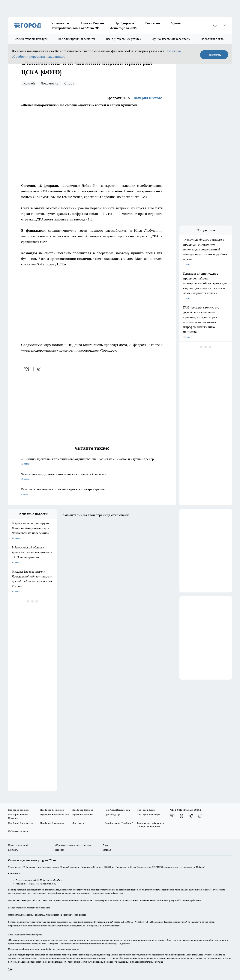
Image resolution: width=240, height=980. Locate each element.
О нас (105, 845)
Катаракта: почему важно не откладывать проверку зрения (92, 492)
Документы (78, 823)
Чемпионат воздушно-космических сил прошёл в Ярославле (92, 477)
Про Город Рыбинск (83, 815)
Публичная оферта (18, 831)
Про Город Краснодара (52, 823)
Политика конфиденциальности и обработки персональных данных (44, 949)
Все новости (60, 23)
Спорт (69, 83)
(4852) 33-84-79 (34, 884)
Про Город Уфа (112, 815)
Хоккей (29, 83)
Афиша (176, 23)
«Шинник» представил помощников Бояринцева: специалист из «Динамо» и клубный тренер (92, 462)
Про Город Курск (146, 810)
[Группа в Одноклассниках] (181, 816)
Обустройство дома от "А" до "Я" (75, 28)
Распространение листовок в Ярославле (29, 908)
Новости (60, 850)
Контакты (13, 850)
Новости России (92, 23)
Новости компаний (18, 845)
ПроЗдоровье (125, 23)
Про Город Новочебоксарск (55, 815)
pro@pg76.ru (56, 880)
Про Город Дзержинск (52, 810)
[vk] (27, 369)
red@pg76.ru (50, 884)
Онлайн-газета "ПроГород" (119, 823)
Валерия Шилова (148, 98)
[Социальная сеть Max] (200, 816)
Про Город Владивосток (21, 823)
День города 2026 (123, 28)
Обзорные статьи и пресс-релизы (73, 845)
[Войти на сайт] (224, 25)
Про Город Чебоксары (148, 815)
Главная (107, 850)
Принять (214, 55)
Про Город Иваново (83, 810)
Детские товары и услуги (30, 39)
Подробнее (124, 944)
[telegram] (40, 369)
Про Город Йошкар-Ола (117, 810)
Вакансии (153, 23)
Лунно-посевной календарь (171, 39)
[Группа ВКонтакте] (172, 816)
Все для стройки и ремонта (77, 39)
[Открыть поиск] (215, 25)
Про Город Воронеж (19, 810)
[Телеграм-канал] (191, 816)
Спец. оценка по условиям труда (25, 935)
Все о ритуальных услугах (124, 39)
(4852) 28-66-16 (41, 880)
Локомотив (50, 83)
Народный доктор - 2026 (217, 39)
